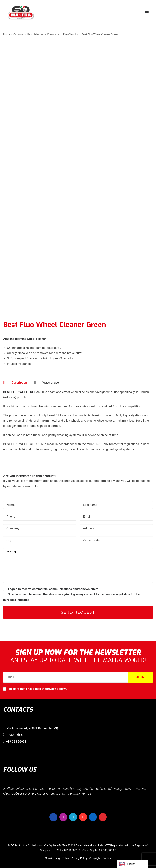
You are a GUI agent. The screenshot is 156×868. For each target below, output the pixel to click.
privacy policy (56, 594)
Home (7, 34)
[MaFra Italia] (21, 13)
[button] (147, 13)
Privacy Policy (79, 858)
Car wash (19, 34)
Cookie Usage (53, 858)
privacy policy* (56, 689)
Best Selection (36, 34)
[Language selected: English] (133, 864)
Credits (107, 858)
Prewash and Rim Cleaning (63, 34)
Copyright (95, 858)
